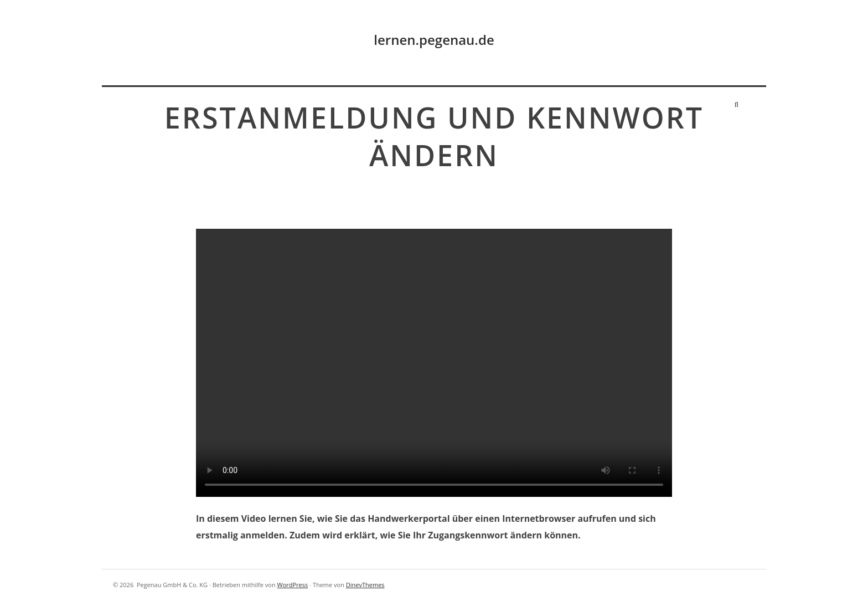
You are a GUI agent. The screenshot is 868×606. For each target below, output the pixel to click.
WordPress (292, 585)
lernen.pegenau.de (434, 40)
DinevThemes (365, 585)
